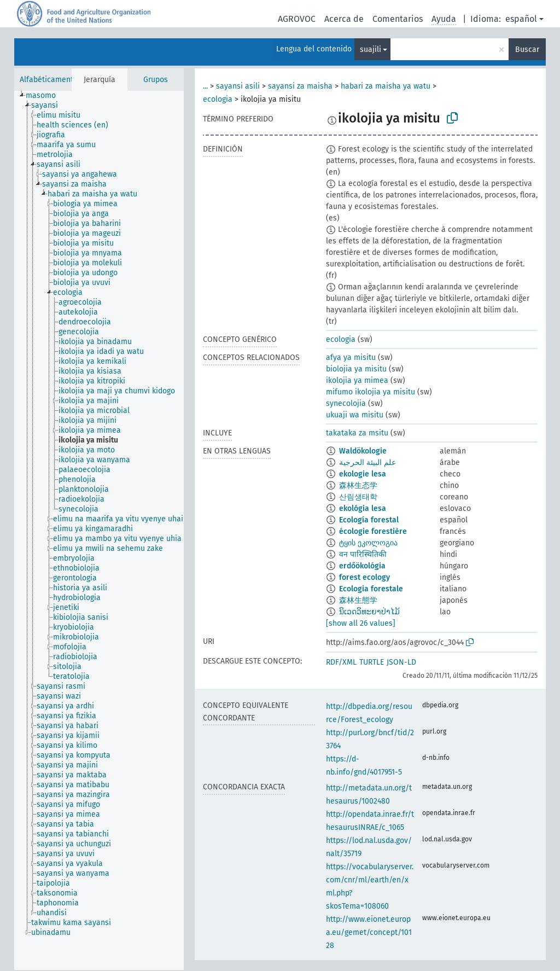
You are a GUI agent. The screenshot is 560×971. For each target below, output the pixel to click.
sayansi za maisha (300, 86)
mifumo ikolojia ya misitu (371, 392)
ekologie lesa (363, 474)
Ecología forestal (369, 520)
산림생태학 (358, 497)
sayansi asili (238, 86)
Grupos (156, 80)
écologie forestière (373, 531)
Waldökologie (363, 451)
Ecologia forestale (371, 589)
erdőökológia (362, 566)
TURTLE (372, 662)
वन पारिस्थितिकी (363, 554)
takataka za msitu (357, 433)
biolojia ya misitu (356, 369)
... (205, 86)
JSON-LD (401, 662)
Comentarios (398, 19)
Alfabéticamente (49, 80)
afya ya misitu (351, 357)
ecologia (218, 99)
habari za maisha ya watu (386, 86)
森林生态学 (358, 485)
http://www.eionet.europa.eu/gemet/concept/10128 (369, 932)
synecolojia (346, 403)
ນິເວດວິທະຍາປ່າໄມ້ (369, 612)
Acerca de (344, 19)
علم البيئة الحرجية (367, 463)
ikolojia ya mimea (357, 380)
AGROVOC (297, 19)
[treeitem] (45, 96)
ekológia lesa (363, 508)
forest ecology (364, 577)
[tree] (99, 530)
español (521, 19)
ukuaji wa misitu (355, 415)
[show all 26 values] (361, 623)
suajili (371, 50)
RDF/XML (341, 662)
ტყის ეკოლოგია (368, 543)
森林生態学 (358, 600)
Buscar (527, 50)
